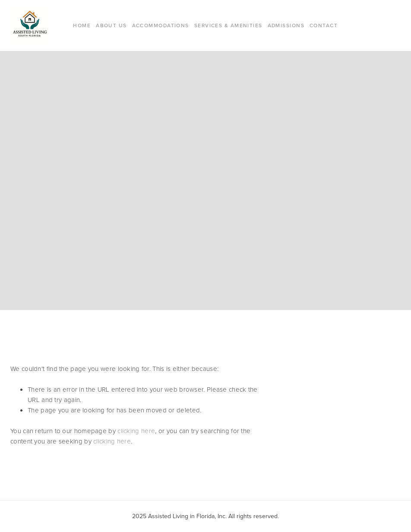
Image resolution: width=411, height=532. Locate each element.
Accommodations (161, 25)
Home (82, 25)
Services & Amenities (228, 25)
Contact (324, 25)
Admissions (286, 25)
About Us (111, 25)
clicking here (136, 431)
